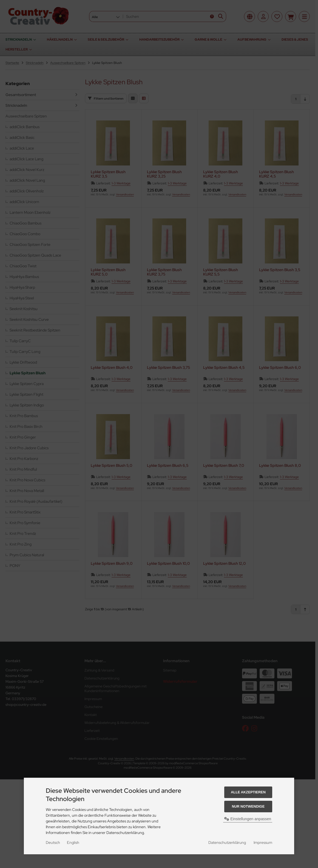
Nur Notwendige (248, 806)
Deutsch (53, 842)
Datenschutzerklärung (227, 842)
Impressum (263, 842)
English (73, 842)
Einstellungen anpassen (248, 819)
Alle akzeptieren (248, 792)
